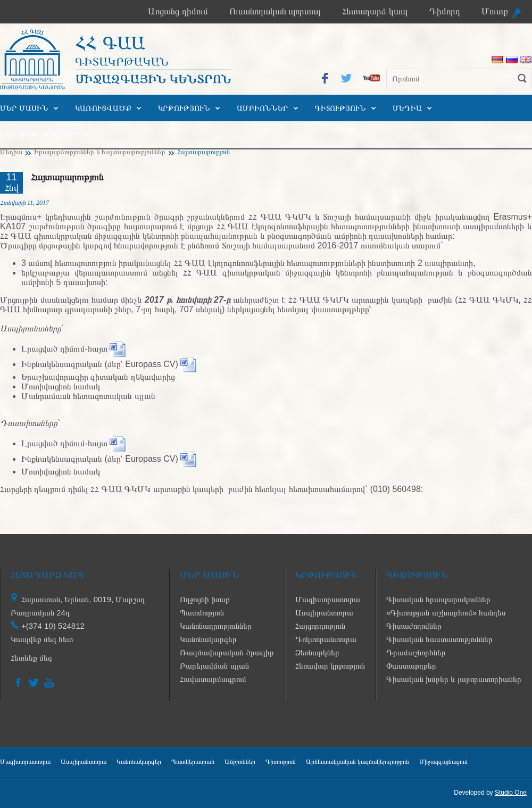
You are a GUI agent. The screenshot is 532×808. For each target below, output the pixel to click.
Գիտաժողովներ (414, 626)
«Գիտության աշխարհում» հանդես (446, 613)
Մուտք (495, 11)
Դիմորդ (444, 11)
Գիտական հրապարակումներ (438, 599)
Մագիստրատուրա (328, 599)
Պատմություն (202, 613)
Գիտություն (340, 108)
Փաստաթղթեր (411, 666)
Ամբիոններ (263, 108)
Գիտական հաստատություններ (439, 639)
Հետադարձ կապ (375, 11)
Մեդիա (407, 108)
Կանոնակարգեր (208, 639)
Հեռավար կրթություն (330, 666)
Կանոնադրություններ (216, 626)
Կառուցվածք (103, 108)
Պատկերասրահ (193, 762)
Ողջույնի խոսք (205, 599)
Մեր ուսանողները (40, 135)
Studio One (511, 793)
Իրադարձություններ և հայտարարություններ (100, 152)
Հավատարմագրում (213, 679)
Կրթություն (184, 108)
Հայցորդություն (320, 626)
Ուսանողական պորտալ (275, 11)
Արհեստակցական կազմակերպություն (358, 762)
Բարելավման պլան (214, 666)
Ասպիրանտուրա (324, 613)
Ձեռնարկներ (317, 652)
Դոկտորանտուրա (326, 639)
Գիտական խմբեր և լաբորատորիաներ (454, 679)
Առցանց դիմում (178, 11)
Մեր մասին (24, 108)
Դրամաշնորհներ (416, 652)
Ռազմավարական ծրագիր (227, 652)
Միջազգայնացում (443, 762)
